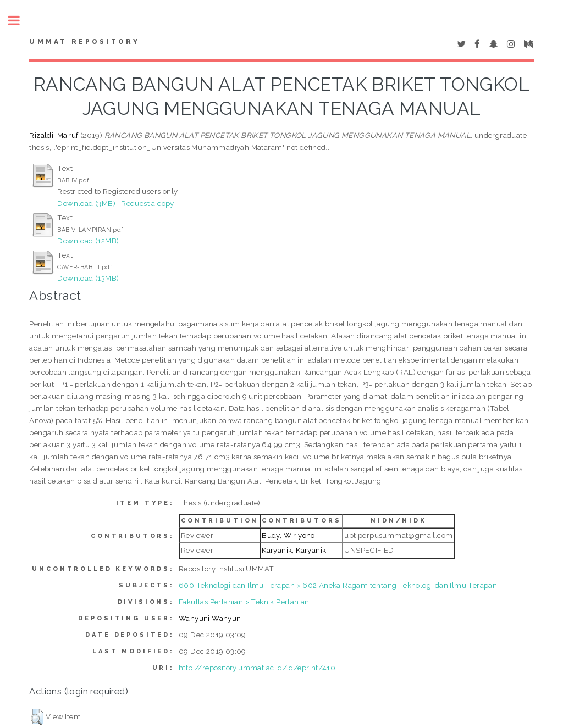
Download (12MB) (88, 241)
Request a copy (148, 203)
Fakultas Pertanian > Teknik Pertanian (244, 602)
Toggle (20, 21)
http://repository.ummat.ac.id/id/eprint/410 (257, 668)
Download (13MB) (88, 278)
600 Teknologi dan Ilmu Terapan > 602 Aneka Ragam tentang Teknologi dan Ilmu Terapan (338, 585)
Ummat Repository (84, 42)
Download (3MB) (86, 203)
